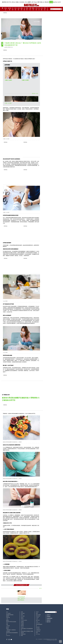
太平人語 (38, 623)
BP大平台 (9, 2)
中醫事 (30, 9)
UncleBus (38, 629)
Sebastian (38, 616)
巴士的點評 (8, 613)
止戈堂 (37, 617)
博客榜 (45, 9)
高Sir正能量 (38, 615)
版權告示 (49, 615)
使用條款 (49, 617)
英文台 (14, 2)
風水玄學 (38, 620)
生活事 (51, 2)
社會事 (15, 9)
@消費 (42, 9)
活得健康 (8, 631)
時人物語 (23, 616)
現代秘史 (23, 613)
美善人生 (42, 2)
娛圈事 (29, 2)
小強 (37, 619)
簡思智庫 (38, 627)
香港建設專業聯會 (10, 615)
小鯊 (7, 619)
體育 (39, 2)
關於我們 (49, 622)
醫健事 (33, 9)
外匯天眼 (8, 617)
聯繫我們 (49, 620)
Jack (7, 623)
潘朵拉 (8, 627)
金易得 (22, 624)
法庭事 (19, 9)
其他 (47, 9)
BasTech (55, 2)
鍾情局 (8, 616)
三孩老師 (8, 626)
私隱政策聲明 (50, 618)
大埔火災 (6, 9)
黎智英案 (10, 9)
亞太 (26, 2)
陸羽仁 (22, 617)
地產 (24, 9)
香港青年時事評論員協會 (11, 622)
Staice (22, 627)
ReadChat (38, 631)
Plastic (35, 2)
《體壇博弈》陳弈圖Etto (11, 630)
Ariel (7, 612)
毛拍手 (37, 612)
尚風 (7, 624)
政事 (13, 9)
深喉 (22, 612)
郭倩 (22, 615)
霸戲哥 (8, 620)
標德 (22, 635)
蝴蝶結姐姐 (23, 634)
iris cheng (38, 634)
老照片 (8, 629)
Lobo (37, 622)
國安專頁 (4, 2)
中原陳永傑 (38, 630)
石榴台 (17, 2)
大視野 (36, 9)
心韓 (32, 2)
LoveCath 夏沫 (24, 620)
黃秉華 (22, 622)
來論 (37, 633)
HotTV (59, 2)
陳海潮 (22, 633)
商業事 (27, 9)
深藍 (37, 613)
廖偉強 (22, 626)
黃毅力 (22, 619)
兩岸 (39, 9)
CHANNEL (22, 2)
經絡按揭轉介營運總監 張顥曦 (27, 631)
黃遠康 (22, 623)
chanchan (8, 635)
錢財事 (22, 9)
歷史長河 (47, 2)
